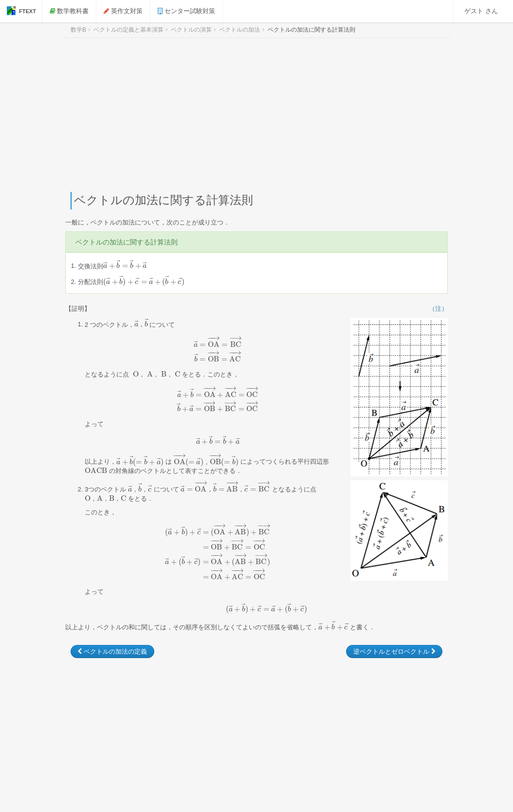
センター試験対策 (187, 11)
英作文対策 (125, 11)
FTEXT (21, 11)
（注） (438, 309)
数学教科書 (70, 11)
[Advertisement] (256, 115)
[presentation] (125, 266)
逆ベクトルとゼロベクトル (394, 651)
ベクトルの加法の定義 (112, 651)
